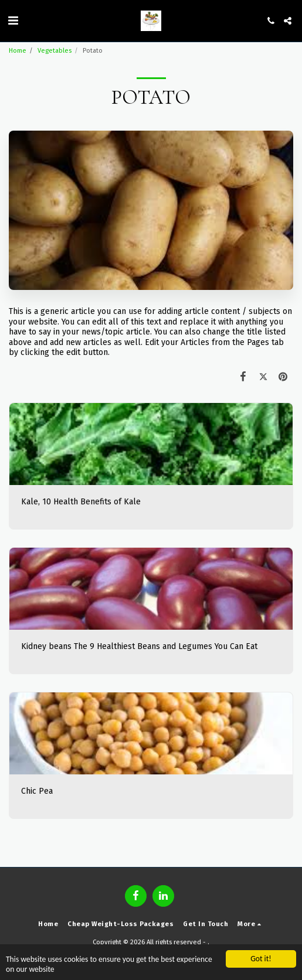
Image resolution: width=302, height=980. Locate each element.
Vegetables (55, 51)
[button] (13, 21)
